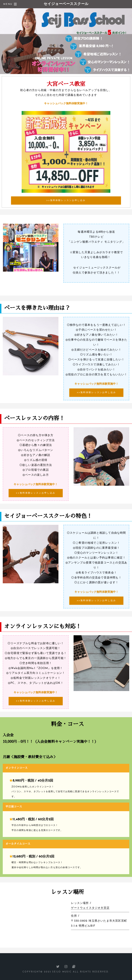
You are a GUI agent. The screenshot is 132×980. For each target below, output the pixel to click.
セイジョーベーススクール (66, 4)
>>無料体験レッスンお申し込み (66, 200)
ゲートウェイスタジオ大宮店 (90, 908)
